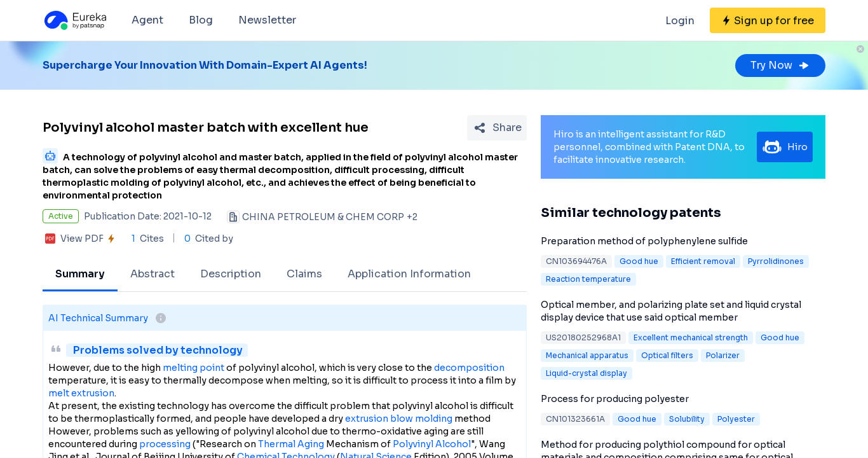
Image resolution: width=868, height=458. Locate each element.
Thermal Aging (291, 444)
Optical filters (667, 355)
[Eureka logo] (74, 20)
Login (680, 21)
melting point (193, 368)
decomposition (469, 368)
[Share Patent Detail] (497, 128)
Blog (201, 20)
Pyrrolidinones (776, 261)
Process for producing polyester (615, 399)
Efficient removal (703, 261)
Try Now (780, 65)
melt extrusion (81, 393)
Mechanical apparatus (587, 355)
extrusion (367, 419)
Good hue (639, 261)
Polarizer (723, 355)
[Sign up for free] (768, 20)
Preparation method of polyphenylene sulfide (644, 241)
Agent (147, 20)
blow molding (421, 419)
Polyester (736, 419)
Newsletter (267, 20)
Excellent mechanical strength (691, 337)
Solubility (687, 419)
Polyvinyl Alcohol (432, 444)
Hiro (785, 147)
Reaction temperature (588, 279)
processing (165, 444)
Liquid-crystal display (587, 373)
